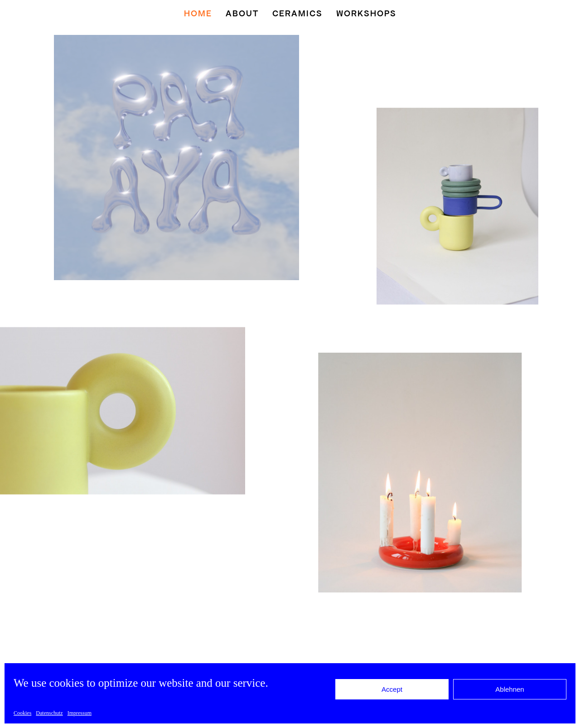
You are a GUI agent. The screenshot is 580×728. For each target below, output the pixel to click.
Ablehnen (510, 689)
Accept (392, 689)
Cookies (22, 713)
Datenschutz (49, 713)
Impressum (80, 713)
